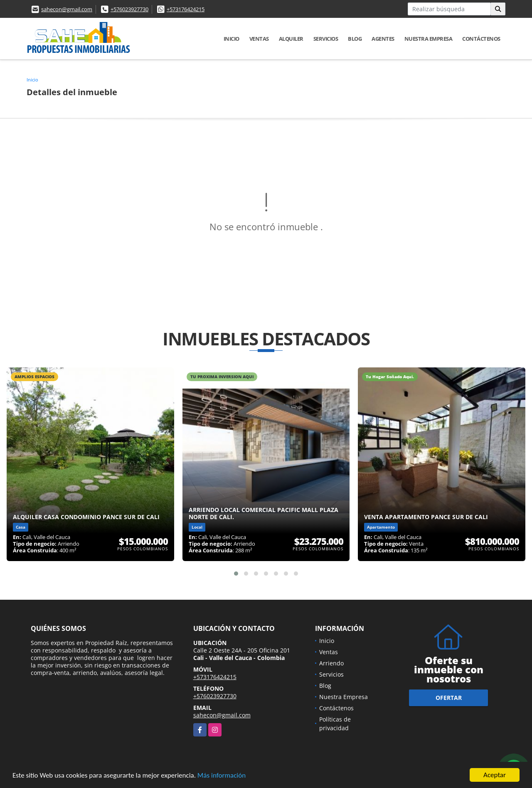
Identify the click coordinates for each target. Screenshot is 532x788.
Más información (222, 776)
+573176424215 (186, 9)
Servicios (326, 39)
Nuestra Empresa (429, 39)
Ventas (259, 39)
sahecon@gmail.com (67, 9)
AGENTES (383, 39)
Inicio (232, 39)
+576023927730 (129, 9)
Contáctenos (481, 39)
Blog (355, 39)
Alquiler (291, 39)
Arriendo (331, 663)
